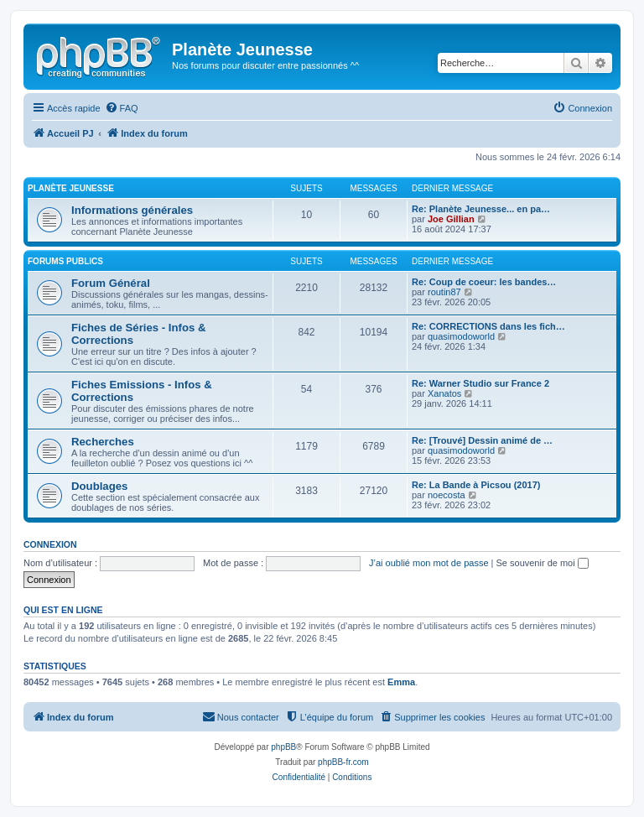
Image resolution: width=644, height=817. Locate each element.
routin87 (444, 292)
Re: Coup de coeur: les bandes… (484, 282)
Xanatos (444, 393)
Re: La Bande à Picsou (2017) (476, 485)
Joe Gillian (451, 219)
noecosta (447, 495)
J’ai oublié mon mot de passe (428, 563)
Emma (401, 682)
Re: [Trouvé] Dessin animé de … (482, 440)
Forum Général (111, 283)
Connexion (50, 544)
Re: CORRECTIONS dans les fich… (488, 326)
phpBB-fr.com (343, 762)
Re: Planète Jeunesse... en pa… (481, 209)
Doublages (99, 486)
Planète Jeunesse (71, 188)
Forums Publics (65, 261)
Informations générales (132, 210)
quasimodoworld (461, 336)
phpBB (283, 747)
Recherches (103, 442)
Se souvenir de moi (543, 563)
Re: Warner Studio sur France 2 (480, 383)
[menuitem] (122, 108)
